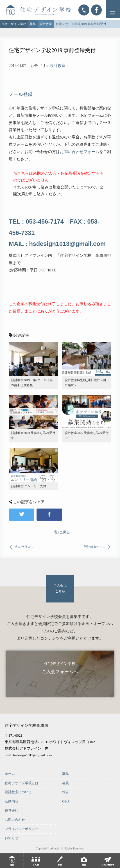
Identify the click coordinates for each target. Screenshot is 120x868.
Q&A (66, 801)
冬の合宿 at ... (24, 547)
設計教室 (58, 66)
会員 (65, 783)
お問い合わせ (15, 820)
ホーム (10, 774)
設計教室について (18, 792)
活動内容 (12, 801)
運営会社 (12, 811)
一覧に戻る (60, 532)
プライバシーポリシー (22, 829)
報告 (65, 792)
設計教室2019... (94, 547)
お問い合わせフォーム (80, 152)
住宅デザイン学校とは (22, 783)
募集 (65, 774)
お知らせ (12, 838)
